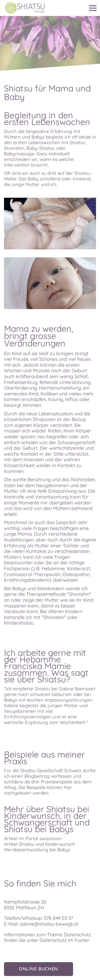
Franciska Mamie (37, 666)
